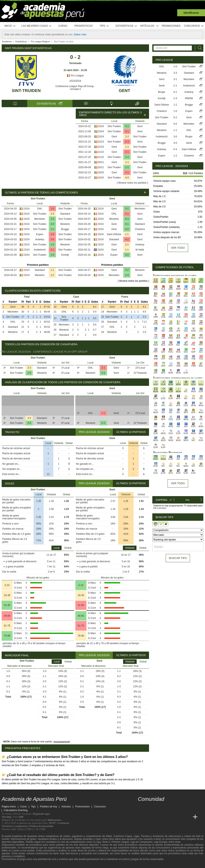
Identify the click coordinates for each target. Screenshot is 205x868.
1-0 (52, 209)
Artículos (150, 26)
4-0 (175, 143)
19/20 (101, 172)
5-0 (127, 229)
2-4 (127, 275)
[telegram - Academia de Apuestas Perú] (164, 808)
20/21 (101, 162)
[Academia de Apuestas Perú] (141, 817)
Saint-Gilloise (114, 234)
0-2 (127, 255)
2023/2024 (75, 81)
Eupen (40, 234)
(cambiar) (162, 508)
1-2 (175, 105)
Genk (162, 86)
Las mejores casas (37, 26)
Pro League (75, 76)
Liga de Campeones (142, 842)
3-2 (127, 270)
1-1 (127, 147)
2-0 (52, 224)
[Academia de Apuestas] (172, 817)
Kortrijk (65, 255)
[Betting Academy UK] (188, 817)
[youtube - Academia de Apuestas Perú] (149, 808)
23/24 (101, 126)
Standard (65, 214)
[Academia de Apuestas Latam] (180, 817)
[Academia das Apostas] (149, 817)
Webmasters (54, 820)
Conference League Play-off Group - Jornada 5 (75, 88)
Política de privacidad (41, 826)
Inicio (10, 26)
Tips (104, 26)
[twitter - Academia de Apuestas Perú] (141, 808)
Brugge (65, 229)
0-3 (127, 142)
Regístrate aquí (41, 814)
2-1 (127, 152)
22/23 (101, 142)
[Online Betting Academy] (164, 817)
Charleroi (140, 229)
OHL (40, 209)
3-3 (52, 214)
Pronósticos (83, 26)
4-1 (127, 126)
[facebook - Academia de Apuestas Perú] (157, 808)
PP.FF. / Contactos (59, 823)
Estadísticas (126, 26)
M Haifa (140, 250)
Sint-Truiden (26, 91)
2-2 (127, 137)
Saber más (80, 34)
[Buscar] (199, 48)
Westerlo (65, 224)
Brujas (162, 92)
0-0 (127, 178)
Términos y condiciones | (16, 826)
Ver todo (178, 248)
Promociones (171, 26)
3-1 (127, 209)
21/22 (101, 152)
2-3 (52, 219)
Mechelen (40, 219)
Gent (125, 91)
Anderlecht (40, 250)
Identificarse (191, 13)
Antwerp (40, 239)
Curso (63, 26)
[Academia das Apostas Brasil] (157, 817)
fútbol (109, 836)
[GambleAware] (12, 865)
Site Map (6, 817)
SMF (21, 817)
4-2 (127, 239)
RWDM (189, 98)
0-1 (127, 131)
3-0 (52, 239)
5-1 (127, 224)
